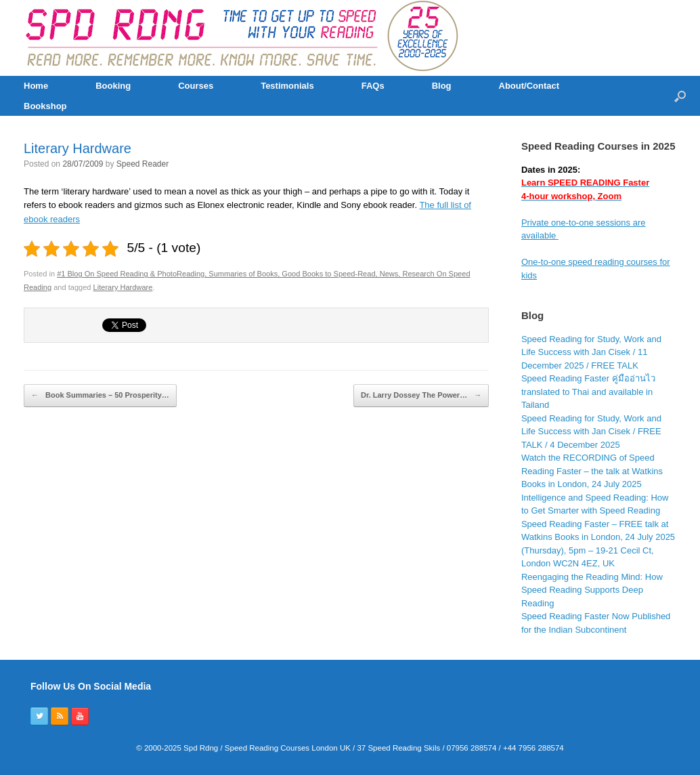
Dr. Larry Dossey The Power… (421, 396)
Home (36, 86)
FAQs (373, 86)
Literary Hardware (78, 148)
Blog (442, 86)
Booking (113, 86)
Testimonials (287, 86)
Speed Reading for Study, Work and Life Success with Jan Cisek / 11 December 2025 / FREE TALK (591, 352)
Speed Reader (143, 164)
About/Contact (529, 86)
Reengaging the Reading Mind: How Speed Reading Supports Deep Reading (592, 590)
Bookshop (45, 106)
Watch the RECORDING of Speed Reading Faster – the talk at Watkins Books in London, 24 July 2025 (592, 471)
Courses (196, 86)
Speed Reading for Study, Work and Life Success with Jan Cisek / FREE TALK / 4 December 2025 (591, 432)
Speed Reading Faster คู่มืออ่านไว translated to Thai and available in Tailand (588, 392)
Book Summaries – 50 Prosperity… (100, 396)
